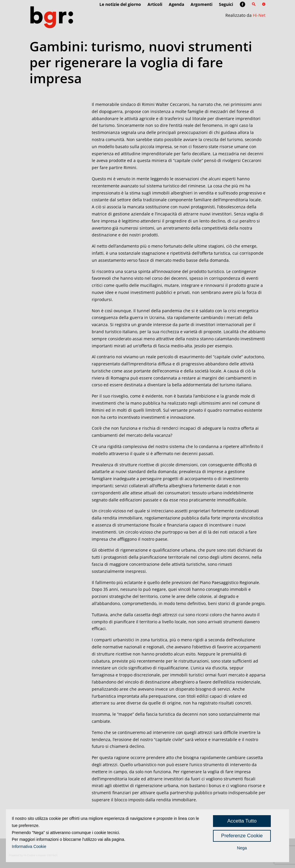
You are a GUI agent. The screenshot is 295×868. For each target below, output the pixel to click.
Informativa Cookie (29, 846)
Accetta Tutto (242, 821)
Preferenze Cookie (242, 836)
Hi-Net (259, 15)
